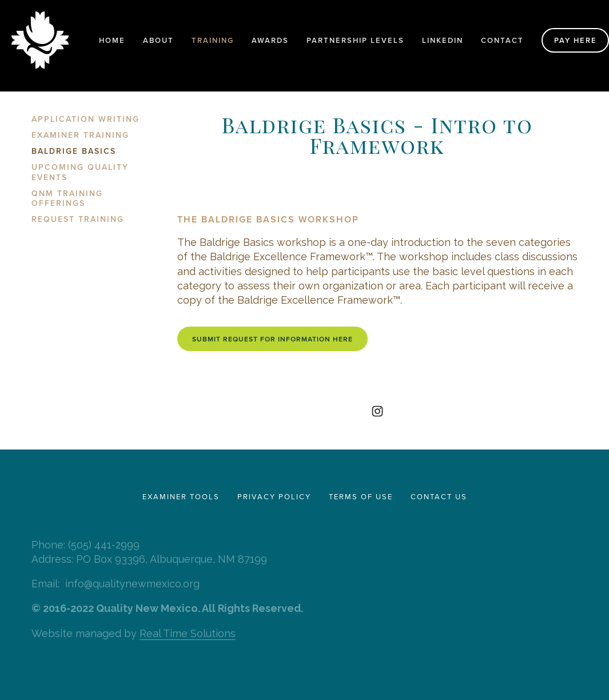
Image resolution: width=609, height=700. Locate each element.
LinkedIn (443, 40)
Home (112, 40)
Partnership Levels (355, 40)
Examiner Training (80, 136)
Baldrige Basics (74, 152)
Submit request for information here (272, 339)
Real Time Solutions (188, 633)
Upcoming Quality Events (80, 173)
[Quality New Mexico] (377, 411)
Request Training (78, 220)
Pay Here (576, 40)
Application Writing (85, 120)
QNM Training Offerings (67, 199)
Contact (502, 40)
